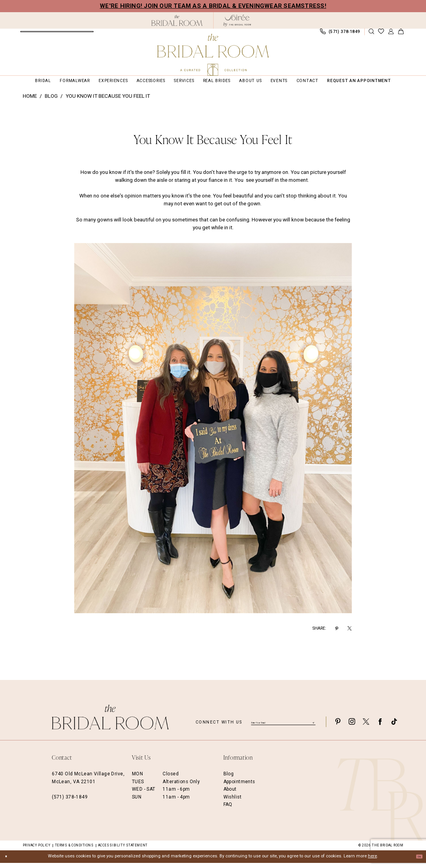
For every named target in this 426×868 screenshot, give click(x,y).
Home (30, 101)
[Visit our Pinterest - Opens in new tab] (338, 727)
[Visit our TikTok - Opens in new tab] (394, 727)
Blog (51, 101)
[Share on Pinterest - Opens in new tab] (337, 634)
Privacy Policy (37, 850)
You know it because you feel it (108, 101)
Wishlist (232, 802)
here (372, 862)
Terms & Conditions (74, 850)
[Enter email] (283, 727)
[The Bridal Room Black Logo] (177, 20)
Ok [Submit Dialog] (416, 862)
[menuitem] (57, 34)
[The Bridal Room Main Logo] (213, 55)
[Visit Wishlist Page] (381, 34)
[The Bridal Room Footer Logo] (110, 723)
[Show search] (371, 34)
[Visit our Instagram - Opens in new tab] (352, 727)
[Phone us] (340, 34)
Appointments (239, 787)
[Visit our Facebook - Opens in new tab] (380, 727)
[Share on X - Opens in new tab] (349, 634)
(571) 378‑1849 (70, 802)
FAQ (228, 810)
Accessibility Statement (123, 850)
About (230, 795)
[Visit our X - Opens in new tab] (366, 727)
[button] (391, 34)
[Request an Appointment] (57, 34)
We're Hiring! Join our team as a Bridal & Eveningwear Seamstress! (213, 6)
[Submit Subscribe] (313, 727)
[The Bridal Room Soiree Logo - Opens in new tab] (237, 21)
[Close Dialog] (9, 862)
